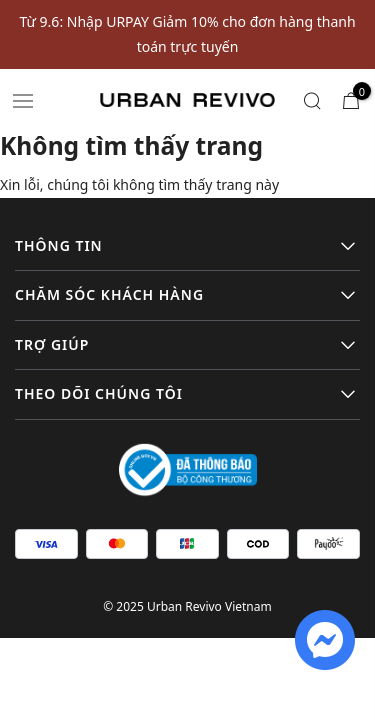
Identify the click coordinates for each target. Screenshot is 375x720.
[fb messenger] (325, 638)
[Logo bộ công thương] (188, 468)
